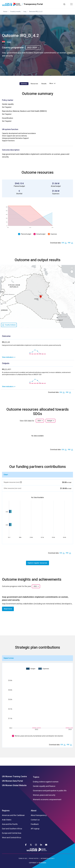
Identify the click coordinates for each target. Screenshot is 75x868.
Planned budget (26, 234)
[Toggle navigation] (71, 4)
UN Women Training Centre (14, 776)
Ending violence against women (46, 782)
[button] (41, 297)
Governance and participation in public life (50, 791)
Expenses (54, 234)
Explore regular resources (37, 563)
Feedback (35, 824)
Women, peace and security (44, 795)
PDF (69, 243)
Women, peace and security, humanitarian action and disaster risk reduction (39, 736)
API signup (35, 829)
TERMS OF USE (23, 858)
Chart (6, 475)
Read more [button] (8, 609)
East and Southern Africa (12, 829)
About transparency (39, 815)
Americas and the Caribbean (13, 815)
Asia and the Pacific (10, 824)
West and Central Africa (12, 838)
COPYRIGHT (33, 863)
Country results (15, 12)
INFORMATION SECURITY (48, 858)
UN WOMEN (42, 863)
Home (5, 12)
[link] (37, 357)
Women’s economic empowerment (47, 800)
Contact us (35, 820)
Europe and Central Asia (12, 833)
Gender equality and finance (44, 786)
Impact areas (9, 658)
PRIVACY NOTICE (34, 858)
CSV (63, 243)
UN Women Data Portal (12, 781)
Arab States (7, 820)
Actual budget (41, 234)
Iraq (25, 12)
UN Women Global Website (14, 785)
